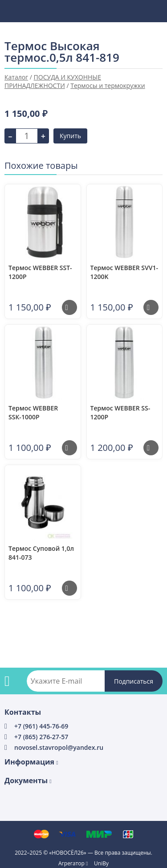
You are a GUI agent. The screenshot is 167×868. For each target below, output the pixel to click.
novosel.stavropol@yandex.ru (59, 747)
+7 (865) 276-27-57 (41, 737)
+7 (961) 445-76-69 (41, 726)
